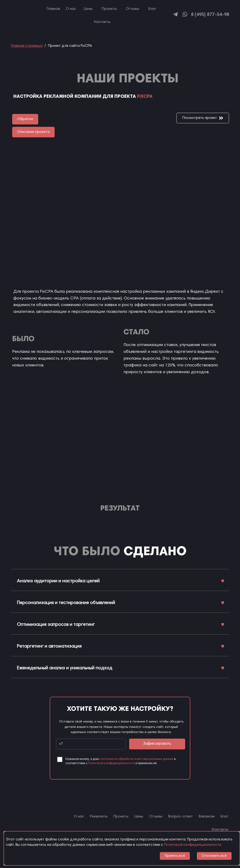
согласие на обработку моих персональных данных (137, 759)
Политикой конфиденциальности (111, 764)
